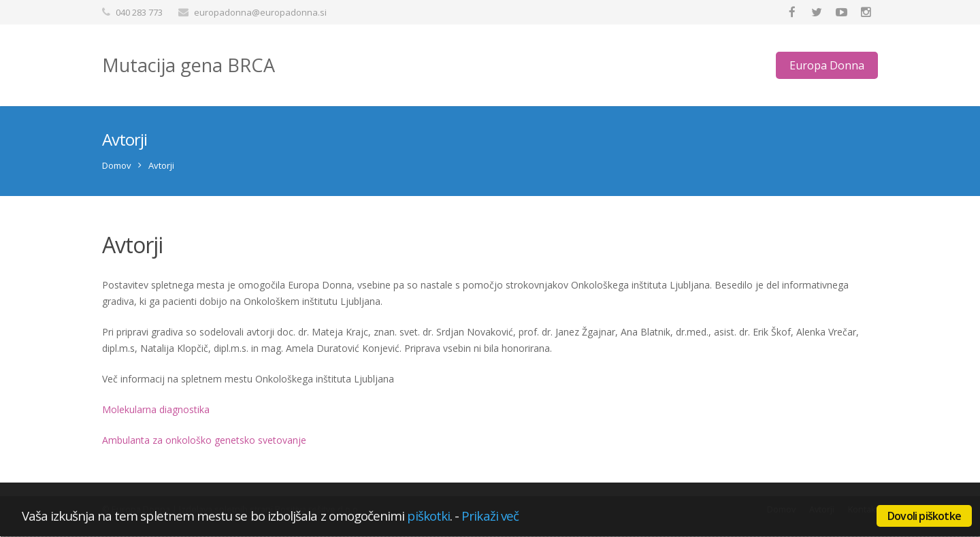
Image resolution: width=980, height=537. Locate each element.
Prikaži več (490, 516)
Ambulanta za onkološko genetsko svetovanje (204, 440)
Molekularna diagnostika (156, 409)
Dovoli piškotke (924, 516)
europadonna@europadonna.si (260, 12)
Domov (117, 165)
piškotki (428, 516)
